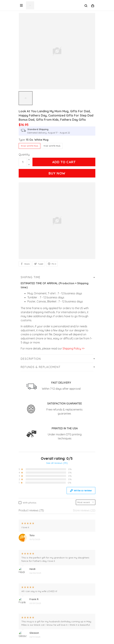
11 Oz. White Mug (52, 146)
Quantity (24, 154)
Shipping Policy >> (73, 348)
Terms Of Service (29, 621)
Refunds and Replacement (35, 570)
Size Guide (25, 615)
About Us (24, 604)
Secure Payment (29, 581)
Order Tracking (28, 598)
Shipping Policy (28, 576)
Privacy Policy (27, 564)
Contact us (26, 610)
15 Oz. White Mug (37, 140)
